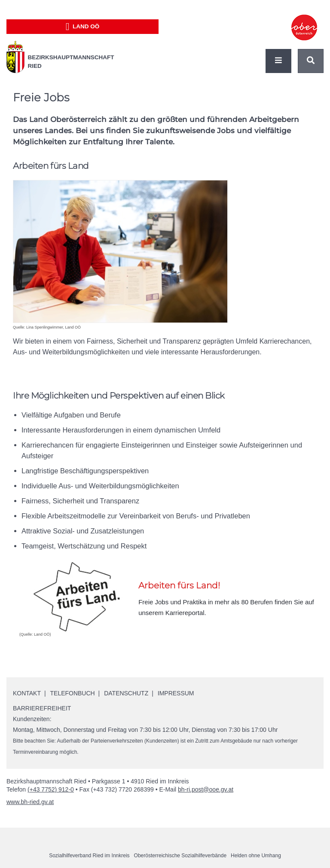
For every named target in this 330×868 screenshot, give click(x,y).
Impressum (176, 693)
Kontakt (27, 693)
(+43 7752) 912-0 (51, 789)
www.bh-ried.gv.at (30, 802)
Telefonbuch (73, 693)
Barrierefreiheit (42, 708)
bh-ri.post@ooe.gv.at (206, 789)
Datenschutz (127, 693)
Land (83, 27)
